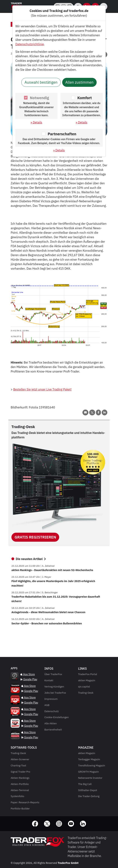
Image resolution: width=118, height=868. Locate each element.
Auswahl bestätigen (41, 82)
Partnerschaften (62, 134)
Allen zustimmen (79, 82)
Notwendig (40, 98)
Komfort (85, 98)
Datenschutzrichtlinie (30, 44)
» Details (37, 122)
